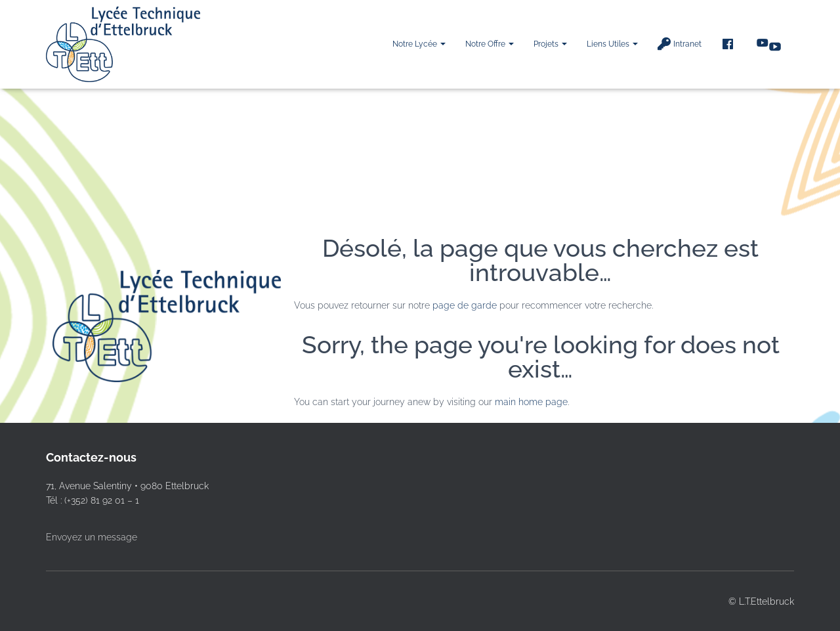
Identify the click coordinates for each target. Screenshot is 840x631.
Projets (550, 44)
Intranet (680, 44)
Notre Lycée (419, 44)
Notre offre (490, 44)
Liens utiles (612, 44)
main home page (531, 402)
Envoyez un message (92, 537)
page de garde (465, 305)
